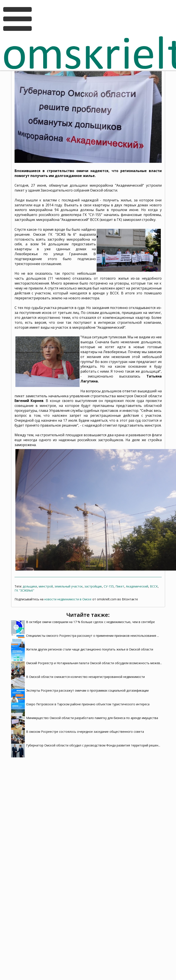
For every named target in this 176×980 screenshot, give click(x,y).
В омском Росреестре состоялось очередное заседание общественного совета (85, 732)
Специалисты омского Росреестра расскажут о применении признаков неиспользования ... (92, 636)
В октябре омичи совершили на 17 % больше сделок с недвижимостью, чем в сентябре (90, 622)
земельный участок (69, 586)
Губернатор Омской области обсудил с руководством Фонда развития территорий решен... (93, 745)
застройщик (93, 586)
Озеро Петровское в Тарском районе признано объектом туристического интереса (88, 704)
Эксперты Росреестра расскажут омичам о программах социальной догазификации (87, 690)
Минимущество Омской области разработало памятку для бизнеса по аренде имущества (92, 718)
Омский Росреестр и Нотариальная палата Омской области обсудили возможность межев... (94, 663)
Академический (137, 586)
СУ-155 (109, 586)
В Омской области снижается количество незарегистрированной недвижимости (85, 677)
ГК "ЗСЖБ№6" (24, 590)
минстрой (46, 586)
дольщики (30, 586)
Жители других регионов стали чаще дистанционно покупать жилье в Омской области (90, 649)
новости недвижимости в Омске (68, 599)
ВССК (154, 586)
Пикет (120, 586)
